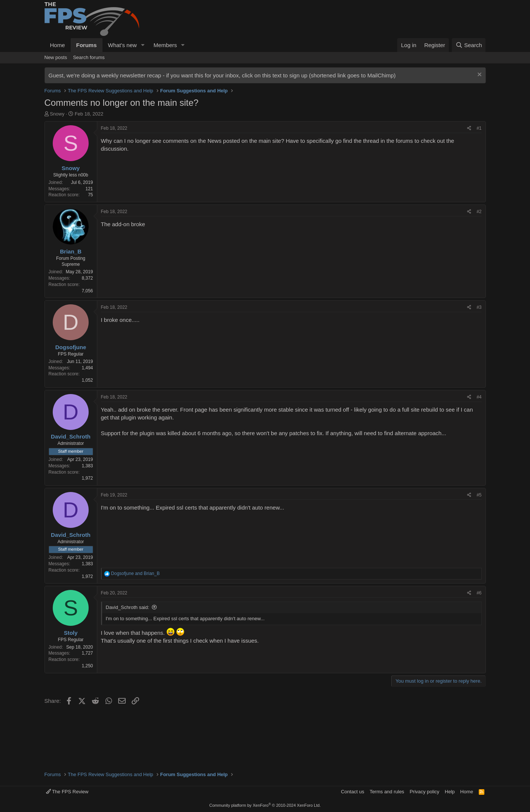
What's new (122, 45)
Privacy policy (424, 792)
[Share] (469, 128)
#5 (479, 495)
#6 (479, 593)
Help (450, 792)
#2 (479, 212)
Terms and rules (387, 792)
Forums (87, 45)
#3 (479, 307)
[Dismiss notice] (479, 75)
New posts (56, 57)
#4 (479, 397)
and (135, 573)
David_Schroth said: (128, 607)
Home (58, 45)
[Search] (469, 45)
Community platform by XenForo (265, 805)
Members (165, 45)
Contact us (352, 792)
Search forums (89, 57)
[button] (143, 45)
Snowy (57, 114)
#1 (479, 128)
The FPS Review (67, 792)
